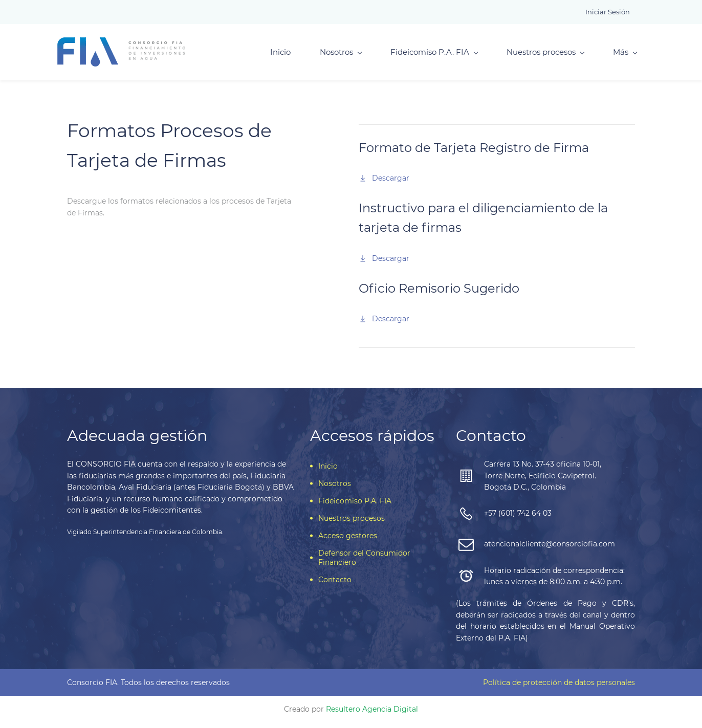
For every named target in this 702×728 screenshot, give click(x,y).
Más (615, 55)
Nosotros (331, 55)
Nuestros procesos (536, 55)
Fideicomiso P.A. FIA (424, 55)
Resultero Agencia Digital (372, 715)
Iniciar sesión (608, 12)
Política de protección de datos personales (559, 688)
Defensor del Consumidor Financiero (364, 563)
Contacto (335, 585)
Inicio (271, 55)
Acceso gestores (348, 541)
